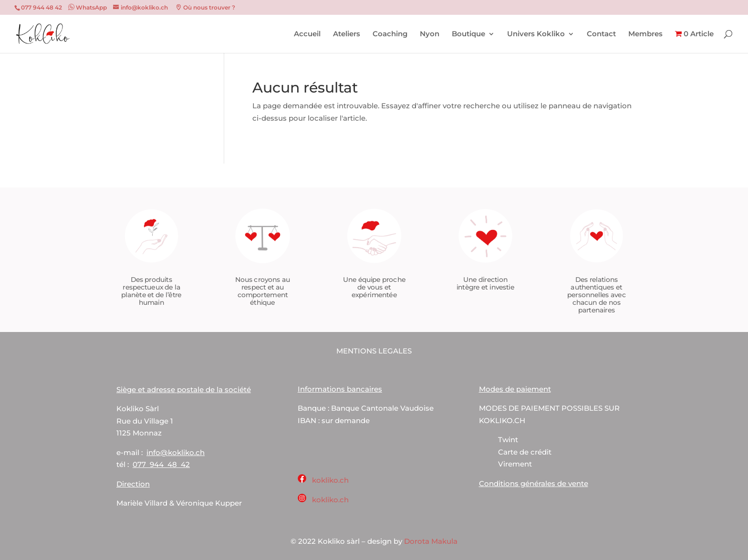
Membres (645, 34)
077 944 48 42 (161, 464)
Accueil (307, 34)
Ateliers (347, 34)
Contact (601, 34)
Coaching (390, 34)
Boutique (468, 34)
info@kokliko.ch (176, 452)
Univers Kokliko (536, 34)
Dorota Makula (431, 541)
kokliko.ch (330, 480)
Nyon (430, 34)
